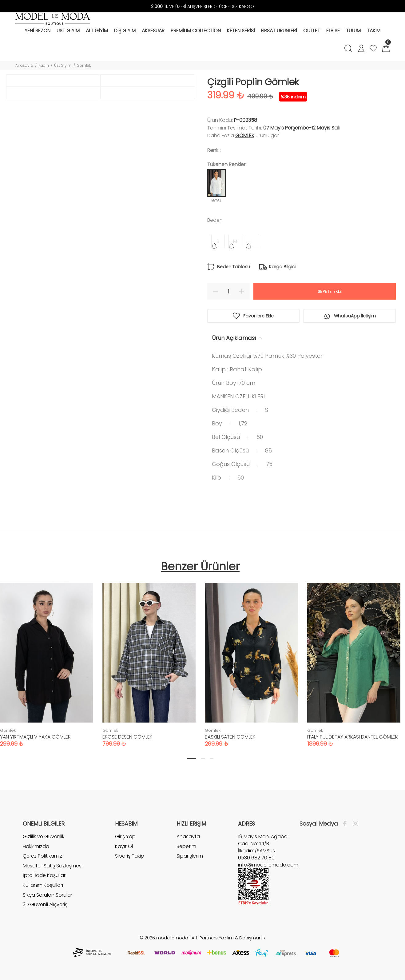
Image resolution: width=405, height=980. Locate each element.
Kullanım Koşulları (43, 885)
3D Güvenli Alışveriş (45, 904)
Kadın (44, 65)
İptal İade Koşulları (45, 875)
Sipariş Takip (130, 856)
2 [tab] (203, 759)
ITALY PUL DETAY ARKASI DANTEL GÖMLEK (353, 737)
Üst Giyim (63, 65)
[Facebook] (346, 824)
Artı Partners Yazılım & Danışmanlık (229, 938)
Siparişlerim (190, 856)
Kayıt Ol (124, 846)
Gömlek (84, 65)
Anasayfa (24, 65)
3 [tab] (212, 759)
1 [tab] (192, 759)
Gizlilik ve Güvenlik (44, 837)
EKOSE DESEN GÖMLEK (127, 737)
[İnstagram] (354, 824)
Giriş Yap (125, 837)
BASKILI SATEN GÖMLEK (230, 737)
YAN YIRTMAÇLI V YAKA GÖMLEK (35, 737)
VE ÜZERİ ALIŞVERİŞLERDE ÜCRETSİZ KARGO (203, 6)
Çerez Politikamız (42, 856)
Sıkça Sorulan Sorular (48, 895)
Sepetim (186, 846)
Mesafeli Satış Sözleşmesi (53, 866)
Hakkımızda (36, 846)
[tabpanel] (149, 659)
